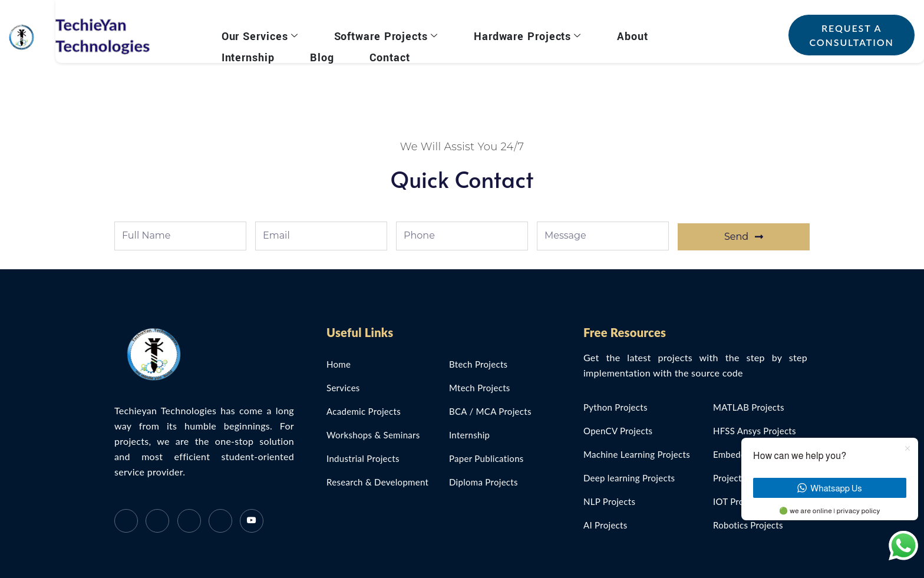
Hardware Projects (509, 34)
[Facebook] (126, 521)
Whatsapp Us (829, 488)
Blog (238, 48)
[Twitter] (157, 521)
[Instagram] (220, 521)
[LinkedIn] (189, 521)
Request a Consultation (845, 35)
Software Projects (379, 34)
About (603, 34)
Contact (294, 48)
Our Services (265, 34)
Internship (668, 34)
